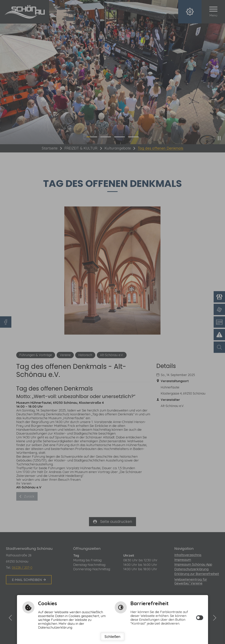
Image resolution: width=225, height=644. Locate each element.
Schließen (112, 637)
